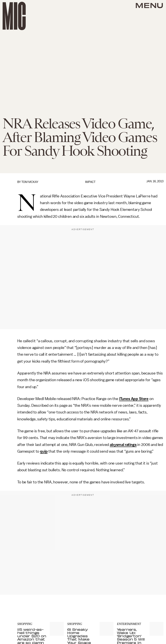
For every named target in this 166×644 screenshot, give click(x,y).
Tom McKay (30, 182)
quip (44, 451)
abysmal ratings (123, 445)
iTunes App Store (134, 399)
